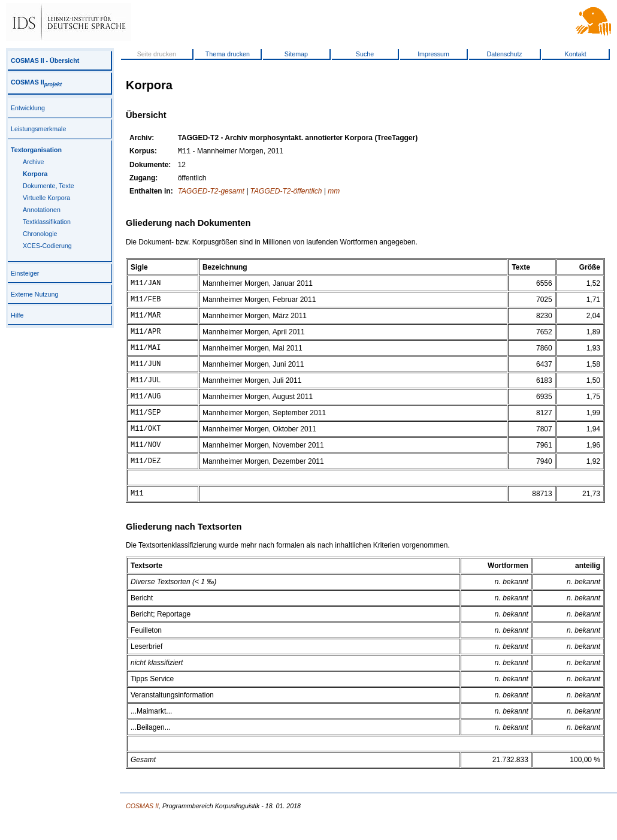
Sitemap (296, 54)
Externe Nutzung (34, 294)
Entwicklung (28, 108)
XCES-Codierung (47, 246)
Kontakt (576, 54)
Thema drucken (228, 54)
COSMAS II (36, 82)
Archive (34, 162)
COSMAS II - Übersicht (45, 61)
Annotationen (42, 210)
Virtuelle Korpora (46, 198)
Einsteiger (25, 273)
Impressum (433, 54)
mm (334, 192)
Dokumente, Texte (49, 186)
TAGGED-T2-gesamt (211, 192)
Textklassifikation (47, 222)
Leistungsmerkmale (38, 129)
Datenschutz (504, 54)
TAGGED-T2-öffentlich (286, 192)
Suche (365, 54)
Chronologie (40, 234)
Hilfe (17, 315)
